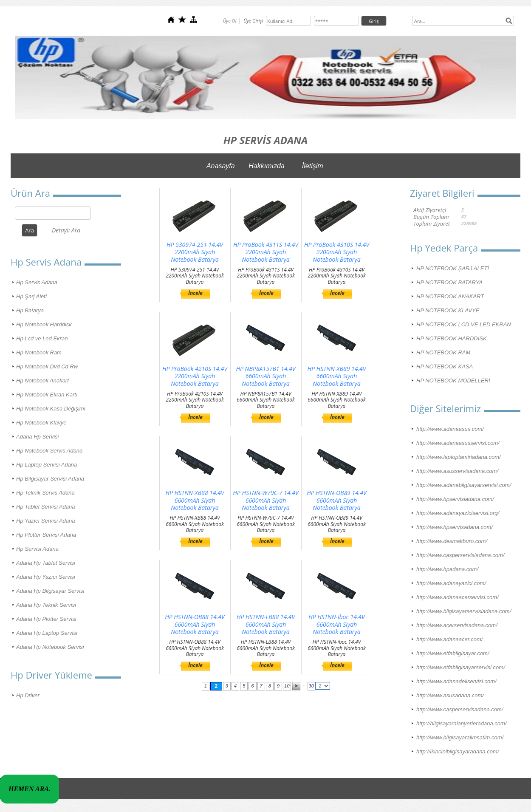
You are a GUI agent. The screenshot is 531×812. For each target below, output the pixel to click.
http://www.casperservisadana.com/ (460, 709)
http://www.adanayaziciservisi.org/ (458, 513)
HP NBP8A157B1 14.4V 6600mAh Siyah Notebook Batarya (265, 376)
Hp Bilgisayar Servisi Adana (50, 479)
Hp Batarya (30, 310)
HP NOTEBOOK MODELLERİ (453, 381)
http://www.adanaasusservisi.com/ (458, 443)
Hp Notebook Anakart (42, 381)
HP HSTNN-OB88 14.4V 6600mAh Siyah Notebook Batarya (195, 624)
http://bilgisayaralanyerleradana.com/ (461, 723)
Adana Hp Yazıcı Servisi (46, 577)
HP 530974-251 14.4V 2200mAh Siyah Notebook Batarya (195, 252)
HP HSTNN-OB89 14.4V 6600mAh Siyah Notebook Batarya (337, 500)
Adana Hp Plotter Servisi (46, 619)
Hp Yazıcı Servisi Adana (46, 521)
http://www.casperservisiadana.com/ (460, 555)
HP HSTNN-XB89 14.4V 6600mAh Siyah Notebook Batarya (337, 376)
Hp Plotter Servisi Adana (46, 535)
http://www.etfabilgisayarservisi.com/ (461, 667)
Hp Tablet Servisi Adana (46, 507)
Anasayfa (221, 166)
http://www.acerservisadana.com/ (457, 625)
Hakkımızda (266, 166)
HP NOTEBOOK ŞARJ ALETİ (453, 268)
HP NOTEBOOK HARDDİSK (452, 338)
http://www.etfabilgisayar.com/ (453, 653)
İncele (195, 293)
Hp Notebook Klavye (41, 423)
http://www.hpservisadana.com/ (455, 527)
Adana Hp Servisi (37, 437)
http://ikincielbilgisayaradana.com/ (458, 751)
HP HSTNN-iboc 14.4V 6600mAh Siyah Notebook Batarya (337, 624)
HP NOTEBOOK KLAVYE (448, 310)
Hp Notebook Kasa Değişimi (51, 409)
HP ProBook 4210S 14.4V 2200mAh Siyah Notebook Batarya (195, 376)
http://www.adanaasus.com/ (450, 429)
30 (311, 686)
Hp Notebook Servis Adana (49, 451)
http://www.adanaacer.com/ (449, 639)
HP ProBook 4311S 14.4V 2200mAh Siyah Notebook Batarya (266, 252)
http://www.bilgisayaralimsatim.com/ (460, 737)
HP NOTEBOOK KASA (445, 366)
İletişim (313, 166)
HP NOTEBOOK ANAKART (450, 296)
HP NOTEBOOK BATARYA (449, 282)
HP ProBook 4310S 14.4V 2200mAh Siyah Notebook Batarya (337, 252)
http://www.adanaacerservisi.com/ (458, 597)
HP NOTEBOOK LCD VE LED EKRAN (464, 324)
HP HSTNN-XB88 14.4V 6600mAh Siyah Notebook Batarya (195, 500)
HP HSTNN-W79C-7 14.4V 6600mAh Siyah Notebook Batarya (265, 500)
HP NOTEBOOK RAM (443, 352)
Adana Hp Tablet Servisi (46, 563)
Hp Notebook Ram (39, 352)
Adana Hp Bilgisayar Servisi (50, 591)
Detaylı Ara (66, 230)
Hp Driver (28, 695)
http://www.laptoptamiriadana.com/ (459, 457)
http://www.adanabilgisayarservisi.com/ (464, 485)
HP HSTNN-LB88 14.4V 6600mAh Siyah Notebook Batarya (266, 624)
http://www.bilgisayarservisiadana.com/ (464, 611)
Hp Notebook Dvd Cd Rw (47, 366)
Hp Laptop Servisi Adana (47, 465)
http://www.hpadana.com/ (447, 569)
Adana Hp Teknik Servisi (46, 605)
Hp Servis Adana (37, 282)
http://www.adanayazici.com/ (451, 583)
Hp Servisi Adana (37, 549)
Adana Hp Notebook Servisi (50, 647)
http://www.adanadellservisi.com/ (456, 681)
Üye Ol (230, 21)
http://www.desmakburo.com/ (452, 541)
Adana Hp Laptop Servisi (47, 633)
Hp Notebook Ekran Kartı (47, 395)
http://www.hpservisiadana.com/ (455, 499)
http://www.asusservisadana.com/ (457, 471)
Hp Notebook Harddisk (44, 324)
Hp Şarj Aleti (31, 296)
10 (287, 686)
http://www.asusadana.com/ (450, 695)
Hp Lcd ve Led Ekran (42, 338)
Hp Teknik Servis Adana (45, 493)
